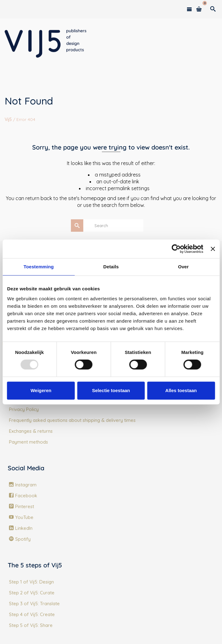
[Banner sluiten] (213, 249)
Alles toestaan (181, 390)
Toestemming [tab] (39, 267)
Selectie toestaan (111, 390)
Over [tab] (183, 267)
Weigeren (41, 390)
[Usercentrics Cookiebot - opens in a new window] (176, 249)
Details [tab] (111, 267)
